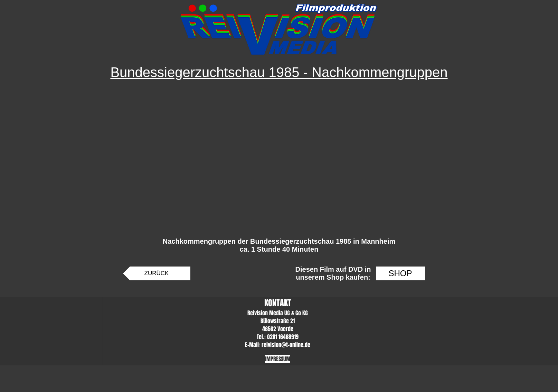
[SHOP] (400, 273)
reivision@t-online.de (286, 345)
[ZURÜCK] (157, 273)
